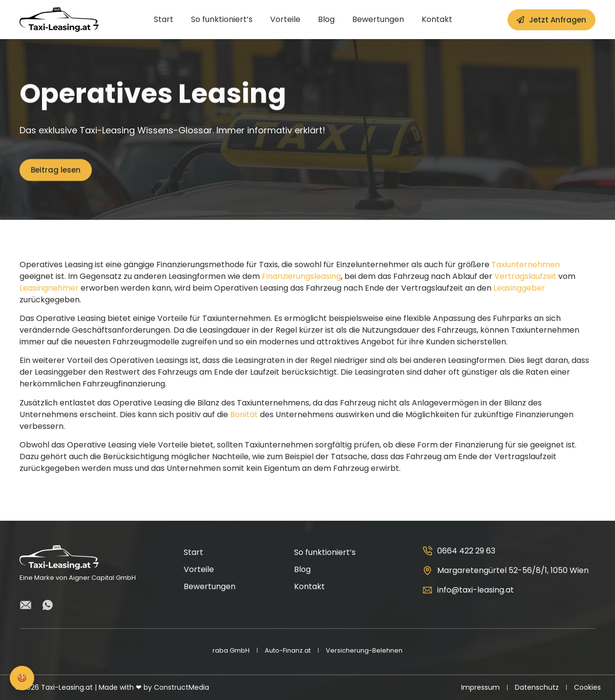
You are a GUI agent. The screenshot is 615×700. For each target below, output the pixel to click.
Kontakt (437, 20)
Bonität (244, 414)
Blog (326, 20)
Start (164, 20)
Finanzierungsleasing (301, 276)
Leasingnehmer (49, 288)
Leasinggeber (519, 288)
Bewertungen (378, 20)
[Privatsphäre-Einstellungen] (22, 678)
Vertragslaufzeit (525, 276)
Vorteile (285, 20)
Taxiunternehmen (526, 265)
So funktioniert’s (222, 20)
